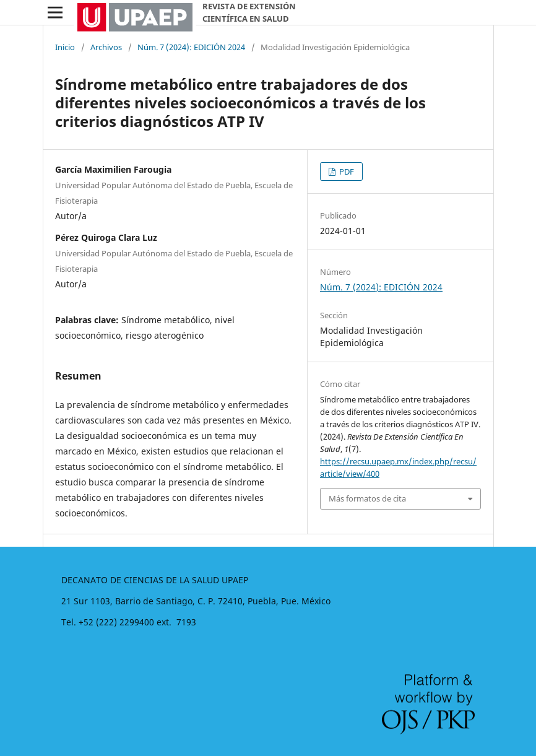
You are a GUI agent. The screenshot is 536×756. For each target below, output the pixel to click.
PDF (346, 172)
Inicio (65, 47)
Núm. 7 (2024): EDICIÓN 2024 (191, 47)
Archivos (106, 47)
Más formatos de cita (367, 498)
